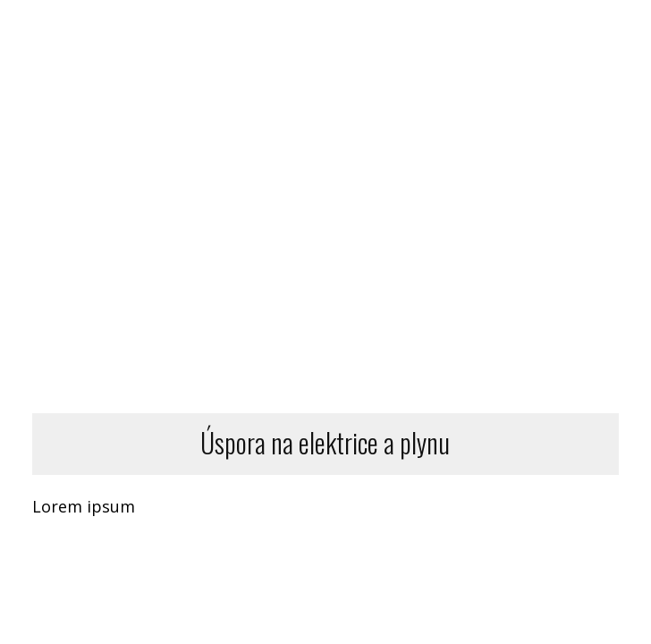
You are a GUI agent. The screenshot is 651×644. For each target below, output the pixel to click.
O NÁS (405, 93)
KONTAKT (568, 93)
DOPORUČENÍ (308, 49)
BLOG (489, 93)
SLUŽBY (408, 49)
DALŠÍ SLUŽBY (527, 49)
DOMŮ (212, 49)
